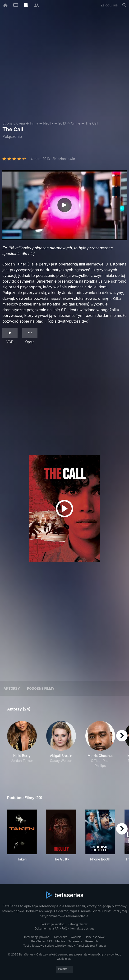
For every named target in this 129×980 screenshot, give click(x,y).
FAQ (64, 928)
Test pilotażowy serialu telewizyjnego (48, 946)
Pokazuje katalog (53, 924)
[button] (22, 747)
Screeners (75, 941)
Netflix (48, 123)
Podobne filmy (41, 688)
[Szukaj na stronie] (124, 5)
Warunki (76, 937)
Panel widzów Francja (91, 946)
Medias (60, 941)
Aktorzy (12, 688)
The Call (92, 123)
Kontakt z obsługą (82, 928)
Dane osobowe (95, 937)
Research (91, 941)
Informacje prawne (37, 937)
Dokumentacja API (47, 928)
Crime (76, 123)
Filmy (34, 123)
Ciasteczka (60, 937)
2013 (62, 123)
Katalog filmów (78, 924)
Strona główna (14, 123)
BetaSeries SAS (42, 941)
